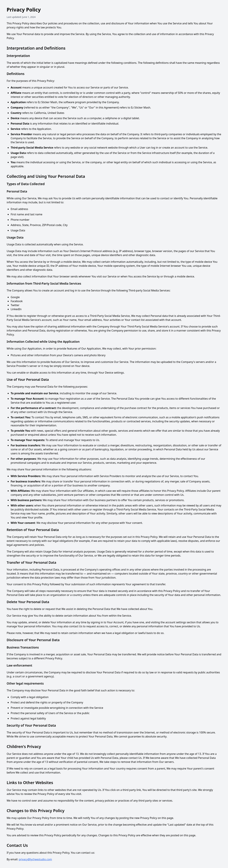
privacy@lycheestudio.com (35, 859)
